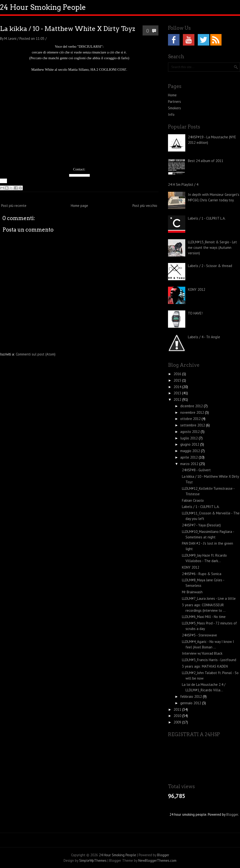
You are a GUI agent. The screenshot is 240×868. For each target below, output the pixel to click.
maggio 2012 (191, 451)
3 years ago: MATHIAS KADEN (205, 666)
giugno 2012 (190, 444)
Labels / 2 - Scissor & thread (210, 266)
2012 (178, 399)
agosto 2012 (190, 432)
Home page (79, 206)
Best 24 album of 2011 (206, 161)
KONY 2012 (197, 289)
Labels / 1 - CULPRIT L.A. (207, 218)
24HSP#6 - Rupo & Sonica (202, 574)
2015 (178, 380)
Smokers (174, 108)
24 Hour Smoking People (43, 7)
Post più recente (14, 206)
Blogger (232, 814)
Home (172, 95)
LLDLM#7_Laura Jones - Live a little (209, 598)
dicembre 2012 (192, 406)
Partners (174, 102)
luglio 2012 (189, 438)
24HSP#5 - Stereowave (199, 635)
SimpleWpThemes (93, 860)
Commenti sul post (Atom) (36, 354)
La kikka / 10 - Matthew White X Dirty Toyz (68, 29)
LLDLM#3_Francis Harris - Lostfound (209, 660)
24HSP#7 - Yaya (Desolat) (201, 525)
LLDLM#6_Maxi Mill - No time (204, 617)
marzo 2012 (190, 464)
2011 (178, 709)
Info (171, 114)
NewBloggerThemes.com (157, 860)
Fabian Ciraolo (193, 500)
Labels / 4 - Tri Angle (204, 337)
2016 (178, 374)
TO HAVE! (195, 313)
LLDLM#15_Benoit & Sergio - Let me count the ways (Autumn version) (212, 248)
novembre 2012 (193, 412)
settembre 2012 (193, 425)
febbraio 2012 (192, 696)
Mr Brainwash (192, 592)
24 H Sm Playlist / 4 (183, 184)
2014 (178, 387)
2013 (178, 393)
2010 (178, 716)
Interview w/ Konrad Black (202, 653)
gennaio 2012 (191, 703)
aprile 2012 (189, 457)
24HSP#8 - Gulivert (196, 470)
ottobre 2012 (191, 419)
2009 (178, 722)
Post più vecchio (145, 206)
